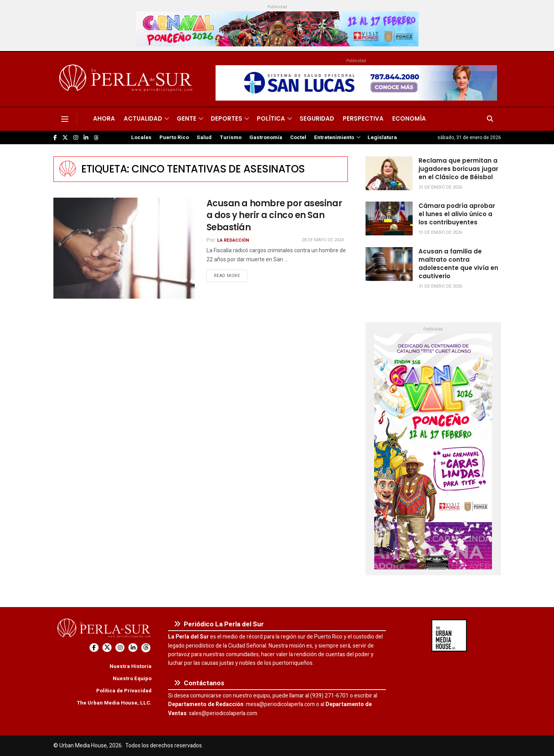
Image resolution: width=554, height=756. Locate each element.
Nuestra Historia (131, 666)
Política (271, 118)
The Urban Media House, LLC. (114, 703)
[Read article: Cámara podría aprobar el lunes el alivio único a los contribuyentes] (389, 218)
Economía (409, 118)
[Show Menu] (65, 119)
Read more (231, 275)
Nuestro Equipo (132, 678)
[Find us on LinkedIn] (86, 138)
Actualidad (143, 118)
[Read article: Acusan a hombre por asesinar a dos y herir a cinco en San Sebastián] (124, 248)
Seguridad (317, 118)
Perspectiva (363, 118)
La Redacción (233, 240)
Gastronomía (266, 138)
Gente (186, 118)
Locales (141, 138)
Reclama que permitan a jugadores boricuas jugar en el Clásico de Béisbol (458, 169)
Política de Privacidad (124, 691)
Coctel (298, 138)
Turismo (230, 138)
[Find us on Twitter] (65, 138)
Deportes (227, 118)
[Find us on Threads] (96, 138)
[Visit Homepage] (127, 79)
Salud (204, 138)
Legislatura (382, 138)
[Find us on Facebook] (55, 138)
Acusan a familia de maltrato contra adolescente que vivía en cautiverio (458, 264)
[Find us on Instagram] (76, 138)
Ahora (104, 118)
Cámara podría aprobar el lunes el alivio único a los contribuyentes (457, 214)
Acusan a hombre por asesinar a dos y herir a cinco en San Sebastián (274, 216)
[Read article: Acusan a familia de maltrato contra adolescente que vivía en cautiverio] (389, 264)
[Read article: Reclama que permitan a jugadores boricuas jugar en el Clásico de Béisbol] (389, 173)
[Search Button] (490, 119)
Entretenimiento (334, 138)
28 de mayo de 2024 (323, 240)
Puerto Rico (174, 138)
